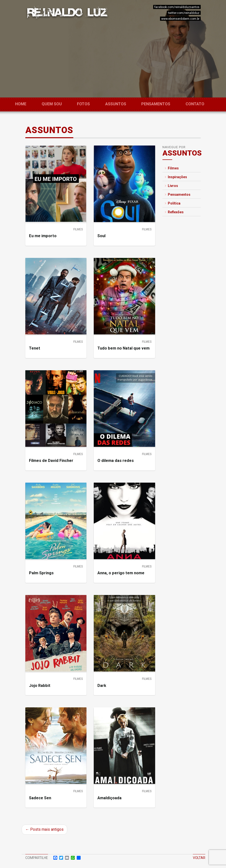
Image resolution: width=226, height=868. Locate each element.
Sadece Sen (40, 798)
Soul (101, 236)
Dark (102, 686)
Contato (195, 104)
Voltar (199, 858)
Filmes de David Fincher (51, 461)
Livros (171, 186)
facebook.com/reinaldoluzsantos (177, 7)
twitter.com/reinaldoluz (184, 13)
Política (173, 203)
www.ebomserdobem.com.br (180, 19)
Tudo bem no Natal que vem (123, 348)
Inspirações (176, 177)
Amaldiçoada (109, 798)
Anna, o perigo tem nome (121, 573)
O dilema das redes (116, 461)
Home (21, 104)
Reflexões (174, 212)
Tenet (35, 348)
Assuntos (116, 104)
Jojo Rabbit (40, 686)
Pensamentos (156, 104)
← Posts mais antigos (44, 829)
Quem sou (52, 104)
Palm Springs (41, 573)
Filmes (78, 229)
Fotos (83, 104)
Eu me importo (43, 236)
